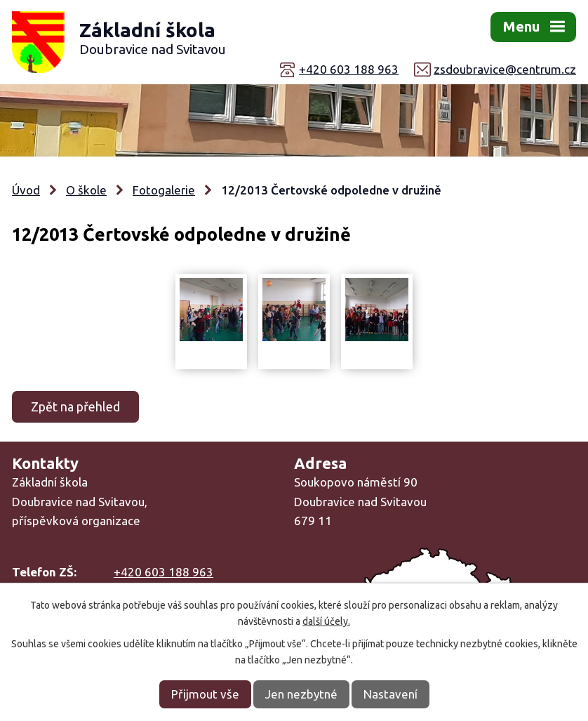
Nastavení (390, 694)
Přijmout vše (205, 694)
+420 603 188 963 (349, 69)
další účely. (326, 621)
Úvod (26, 190)
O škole (86, 190)
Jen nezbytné (301, 694)
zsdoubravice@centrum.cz (505, 69)
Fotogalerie (164, 190)
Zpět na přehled (75, 406)
